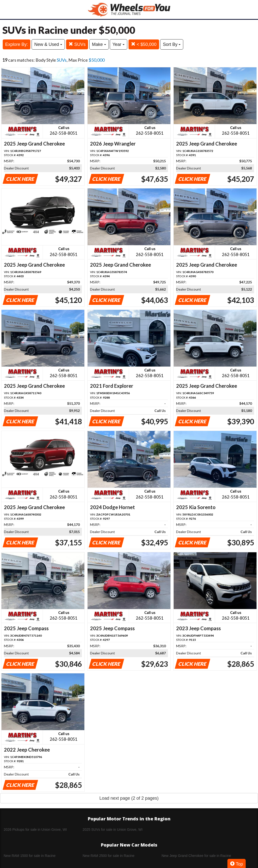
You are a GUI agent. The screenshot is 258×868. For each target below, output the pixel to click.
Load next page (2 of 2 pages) (129, 798)
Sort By (172, 44)
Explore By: (17, 44)
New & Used (48, 44)
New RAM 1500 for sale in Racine (30, 856)
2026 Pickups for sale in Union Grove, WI (35, 830)
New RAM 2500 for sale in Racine (109, 856)
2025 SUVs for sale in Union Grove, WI (113, 830)
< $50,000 (144, 44)
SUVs (77, 44)
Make (99, 44)
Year (119, 44)
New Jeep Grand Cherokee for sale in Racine (196, 856)
